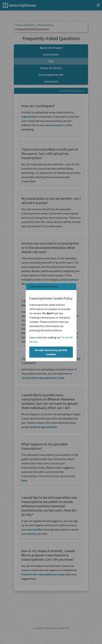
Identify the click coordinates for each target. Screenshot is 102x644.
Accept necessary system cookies (51, 352)
